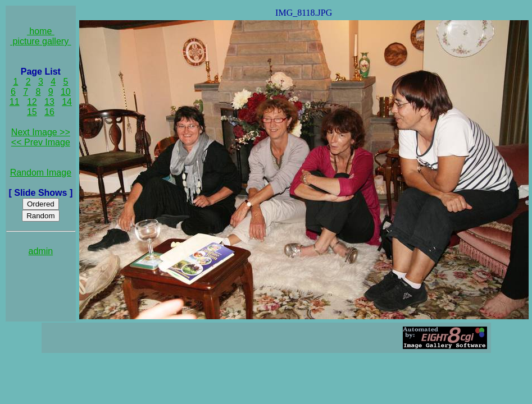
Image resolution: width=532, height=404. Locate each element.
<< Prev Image (41, 142)
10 (66, 92)
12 (32, 102)
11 (15, 102)
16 (49, 112)
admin (41, 251)
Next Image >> (41, 132)
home (41, 31)
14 (67, 102)
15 (32, 112)
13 (49, 102)
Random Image (41, 173)
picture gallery (41, 41)
